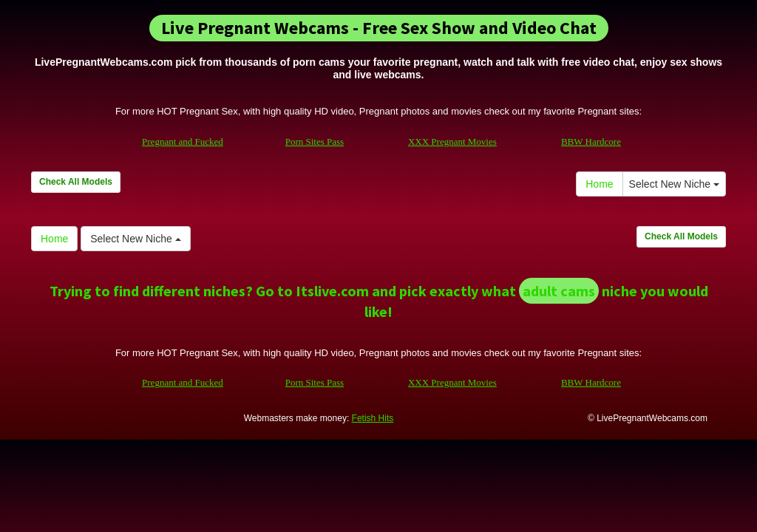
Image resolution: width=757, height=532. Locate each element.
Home (599, 184)
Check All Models (76, 182)
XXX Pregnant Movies (452, 141)
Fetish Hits (373, 418)
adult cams (559, 291)
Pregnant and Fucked (183, 141)
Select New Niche (674, 184)
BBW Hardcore (591, 141)
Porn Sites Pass (315, 141)
